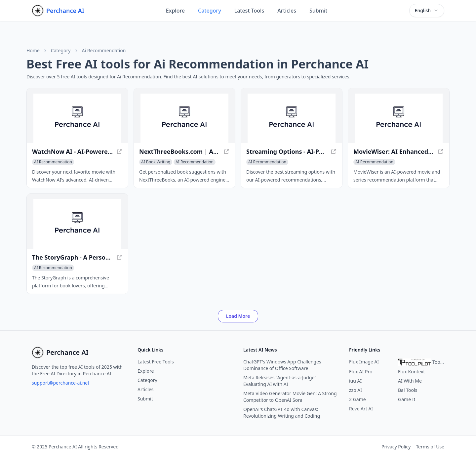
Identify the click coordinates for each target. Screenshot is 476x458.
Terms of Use (430, 447)
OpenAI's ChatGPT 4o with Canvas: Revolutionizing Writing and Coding (282, 413)
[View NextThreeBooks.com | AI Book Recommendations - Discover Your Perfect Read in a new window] (184, 118)
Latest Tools (249, 11)
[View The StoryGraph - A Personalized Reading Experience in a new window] (77, 224)
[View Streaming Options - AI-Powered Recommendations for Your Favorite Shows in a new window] (292, 118)
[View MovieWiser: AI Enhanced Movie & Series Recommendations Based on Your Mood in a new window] (399, 118)
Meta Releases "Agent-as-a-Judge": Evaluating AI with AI (280, 381)
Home (33, 51)
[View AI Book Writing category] (156, 162)
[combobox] (427, 11)
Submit (318, 11)
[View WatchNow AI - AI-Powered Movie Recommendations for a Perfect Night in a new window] (77, 118)
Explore (175, 11)
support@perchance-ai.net (60, 383)
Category (210, 11)
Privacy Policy (396, 447)
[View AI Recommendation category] (53, 162)
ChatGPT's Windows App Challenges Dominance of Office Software (282, 365)
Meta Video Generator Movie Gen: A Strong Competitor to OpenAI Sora (290, 397)
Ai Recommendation (104, 51)
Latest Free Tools (156, 362)
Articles (287, 11)
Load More (238, 316)
